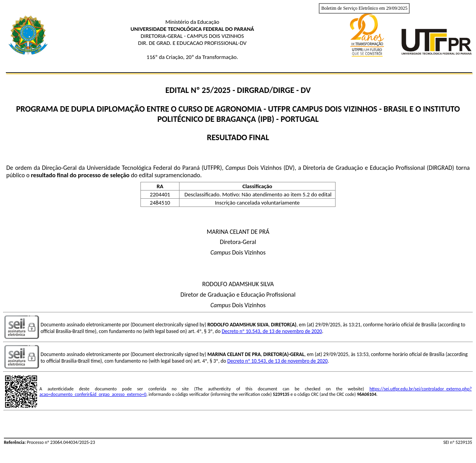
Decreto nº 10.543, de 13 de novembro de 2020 (272, 331)
